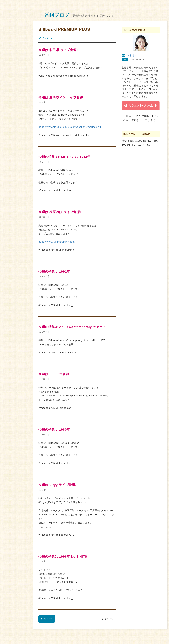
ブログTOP (47, 38)
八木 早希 (132, 55)
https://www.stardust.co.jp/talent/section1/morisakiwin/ (70, 127)
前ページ (47, 619)
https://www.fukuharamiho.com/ (57, 242)
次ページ (109, 619)
